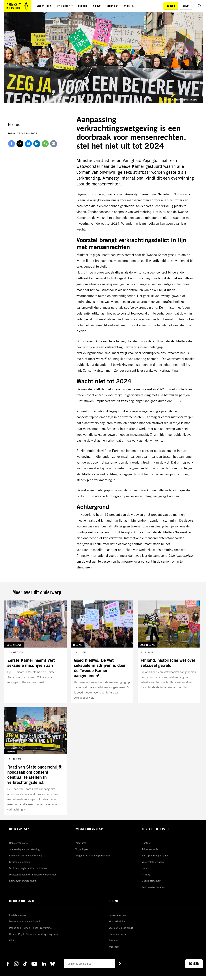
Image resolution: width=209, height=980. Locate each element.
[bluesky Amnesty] (53, 964)
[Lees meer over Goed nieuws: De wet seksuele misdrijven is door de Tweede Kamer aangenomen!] (102, 652)
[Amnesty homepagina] (18, 6)
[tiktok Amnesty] (25, 964)
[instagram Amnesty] (16, 964)
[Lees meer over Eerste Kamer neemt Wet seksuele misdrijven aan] (36, 652)
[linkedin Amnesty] (44, 964)
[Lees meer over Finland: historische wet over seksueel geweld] (169, 652)
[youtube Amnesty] (34, 964)
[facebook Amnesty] (8, 964)
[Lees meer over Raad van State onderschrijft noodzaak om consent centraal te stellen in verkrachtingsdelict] (36, 761)
